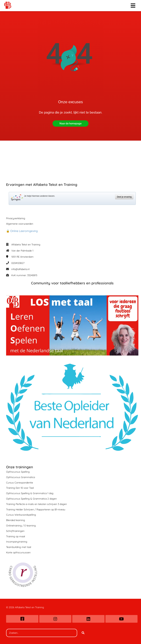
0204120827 (18, 263)
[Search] (83, 633)
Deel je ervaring (124, 197)
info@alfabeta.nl (20, 269)
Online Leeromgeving (24, 231)
